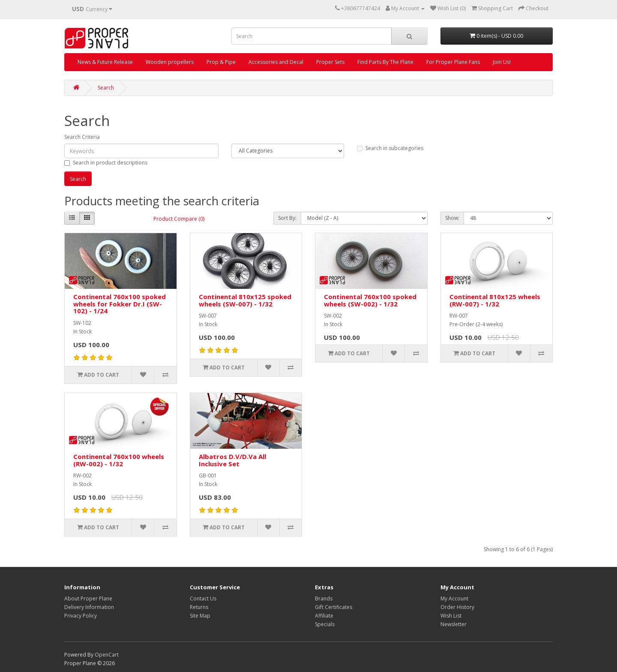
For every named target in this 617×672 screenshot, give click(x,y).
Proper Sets (330, 62)
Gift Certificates (334, 607)
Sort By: (287, 218)
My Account (454, 598)
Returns (199, 607)
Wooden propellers (170, 62)
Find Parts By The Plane (385, 62)
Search (106, 88)
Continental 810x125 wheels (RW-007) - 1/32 (495, 300)
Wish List (451, 616)
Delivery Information (89, 607)
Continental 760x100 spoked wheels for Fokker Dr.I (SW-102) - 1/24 (120, 304)
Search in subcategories (390, 148)
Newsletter (454, 624)
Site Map (200, 616)
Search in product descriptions (106, 163)
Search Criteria (82, 137)
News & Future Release (105, 62)
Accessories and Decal (276, 62)
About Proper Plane (88, 598)
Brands (324, 598)
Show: (452, 218)
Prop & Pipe (221, 62)
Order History (457, 607)
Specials (325, 624)
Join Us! (502, 62)
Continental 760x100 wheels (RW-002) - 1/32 (119, 460)
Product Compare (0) (179, 219)
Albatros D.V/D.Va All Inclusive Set (232, 460)
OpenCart (107, 655)
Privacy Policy (81, 616)
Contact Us (203, 598)
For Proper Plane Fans (453, 62)
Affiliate (324, 616)
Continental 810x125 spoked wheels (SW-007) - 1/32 (245, 300)
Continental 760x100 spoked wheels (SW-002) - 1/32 (370, 300)
